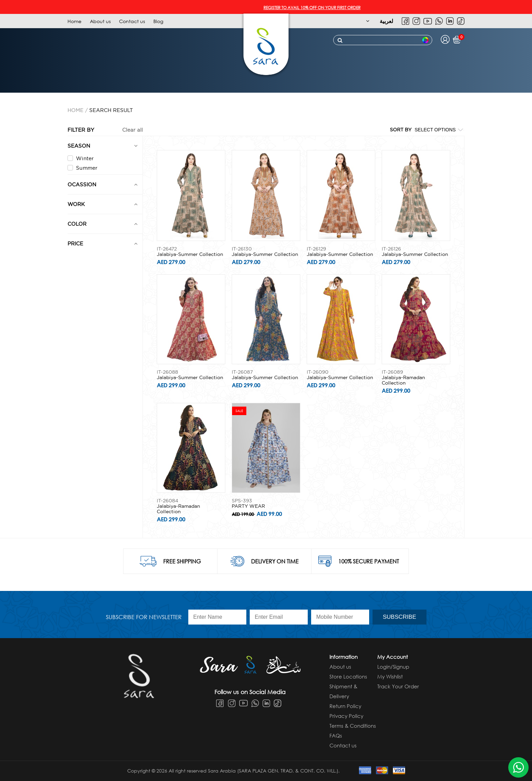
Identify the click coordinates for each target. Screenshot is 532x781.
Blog (158, 21)
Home (74, 21)
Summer (83, 168)
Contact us (132, 21)
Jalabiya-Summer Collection (190, 254)
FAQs (336, 736)
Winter (81, 158)
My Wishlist (390, 676)
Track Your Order (398, 686)
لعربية (386, 21)
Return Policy (345, 706)
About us (100, 21)
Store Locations (348, 676)
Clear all (132, 130)
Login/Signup (393, 667)
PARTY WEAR (248, 506)
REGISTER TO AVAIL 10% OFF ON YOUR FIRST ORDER (319, 8)
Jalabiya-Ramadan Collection (403, 380)
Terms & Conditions (353, 726)
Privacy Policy (346, 716)
